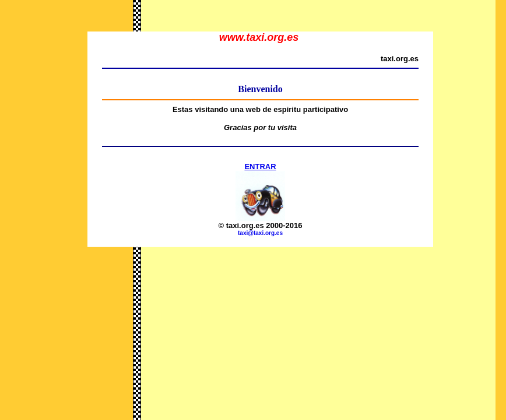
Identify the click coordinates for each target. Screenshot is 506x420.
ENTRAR (260, 167)
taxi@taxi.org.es (260, 233)
